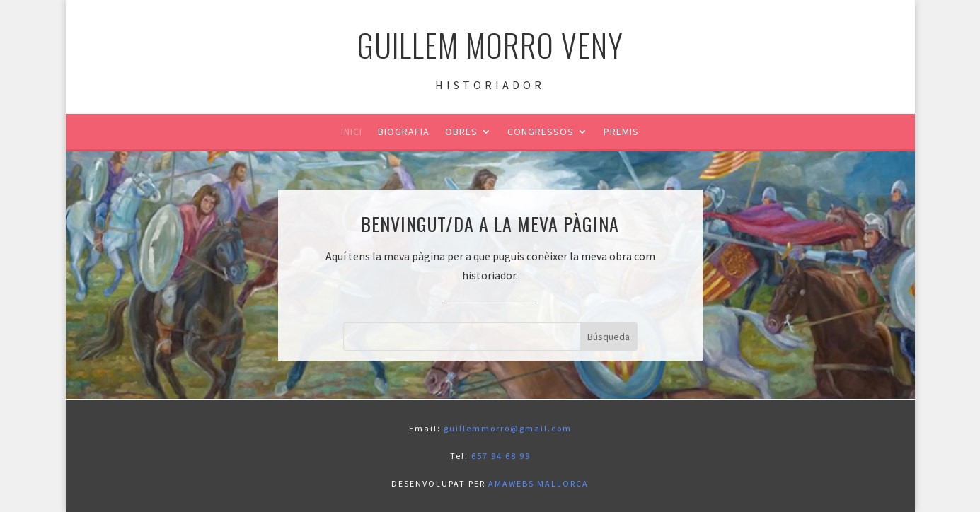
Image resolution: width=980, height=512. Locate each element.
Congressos (541, 132)
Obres (461, 132)
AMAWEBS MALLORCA (538, 483)
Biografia (404, 132)
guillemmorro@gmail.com (508, 428)
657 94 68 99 (501, 456)
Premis (621, 132)
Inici (352, 132)
